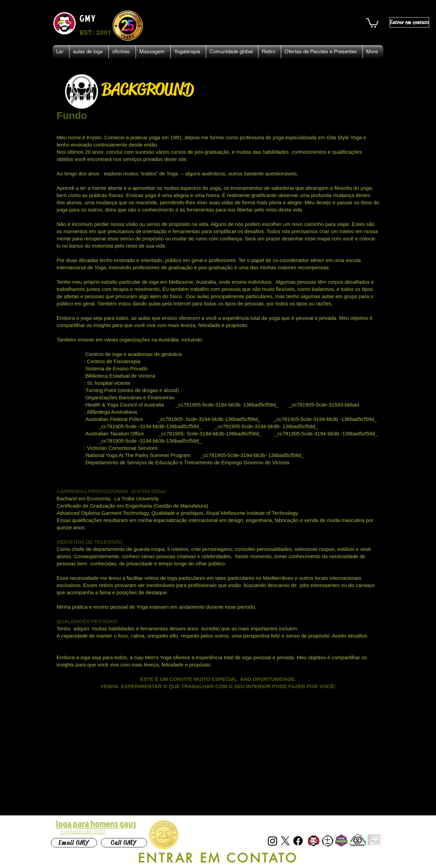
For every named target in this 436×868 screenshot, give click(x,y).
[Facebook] (298, 841)
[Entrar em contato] (409, 22)
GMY (88, 18)
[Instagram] (273, 841)
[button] (372, 22)
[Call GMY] (124, 843)
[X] (285, 841)
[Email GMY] (74, 843)
